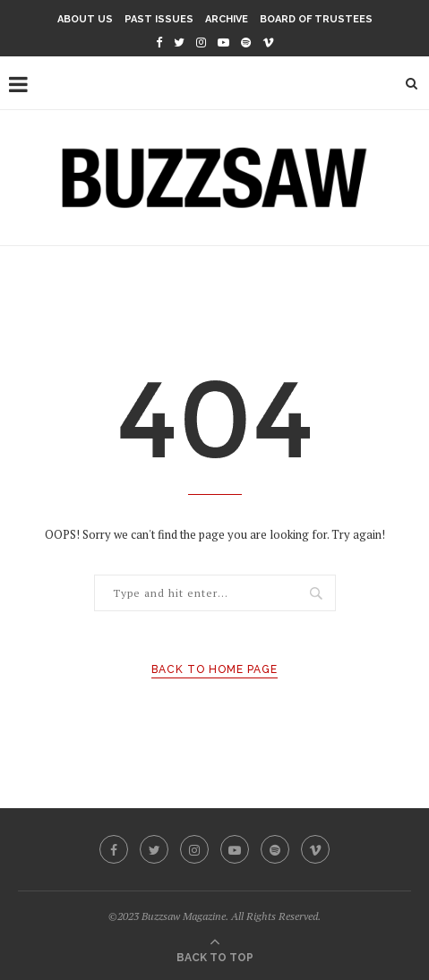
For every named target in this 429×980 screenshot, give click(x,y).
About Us (85, 19)
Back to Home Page (214, 669)
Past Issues (159, 19)
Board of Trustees (316, 19)
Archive (227, 19)
